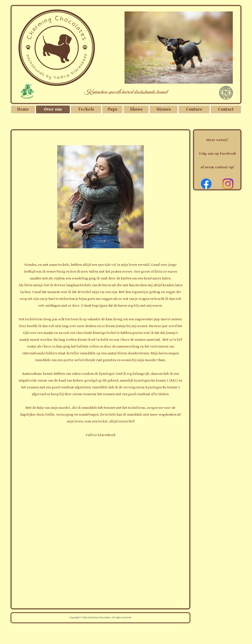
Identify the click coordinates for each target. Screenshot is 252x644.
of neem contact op (217, 167)
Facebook (228, 154)
